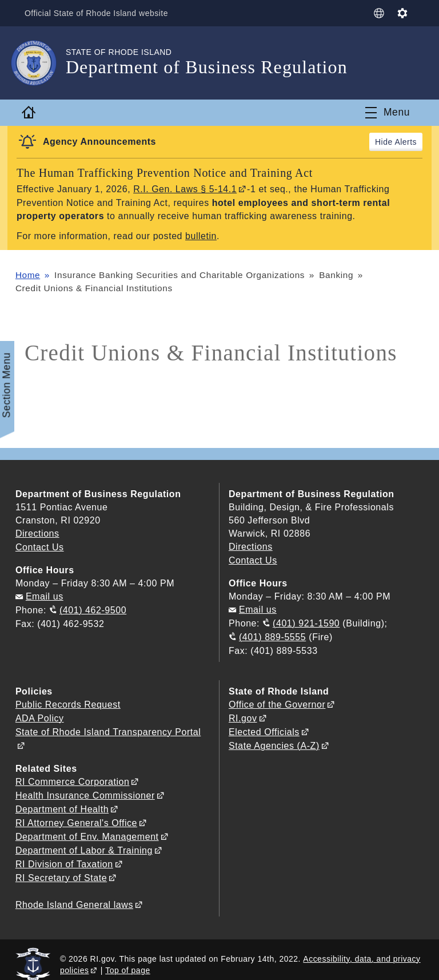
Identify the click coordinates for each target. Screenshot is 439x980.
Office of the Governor (277, 701)
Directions (251, 546)
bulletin (201, 235)
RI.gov (243, 714)
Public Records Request (68, 701)
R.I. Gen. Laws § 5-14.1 (185, 189)
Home (28, 274)
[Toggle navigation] (388, 113)
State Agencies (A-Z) (274, 741)
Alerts (406, 142)
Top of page (128, 960)
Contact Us (40, 546)
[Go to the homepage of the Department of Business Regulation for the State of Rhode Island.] (41, 63)
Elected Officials (264, 727)
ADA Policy (40, 714)
